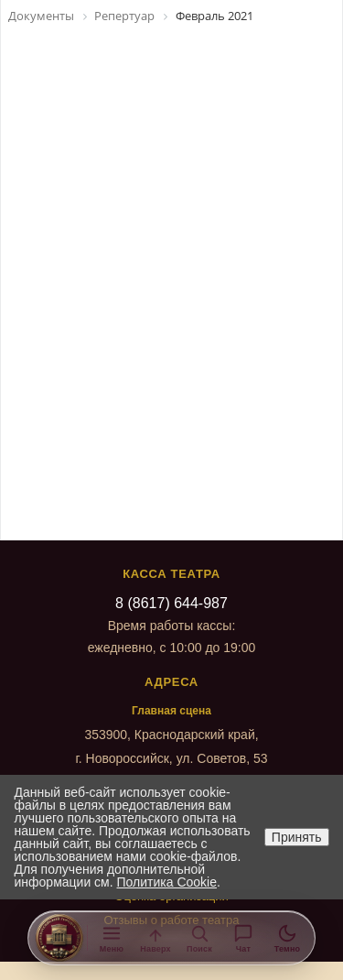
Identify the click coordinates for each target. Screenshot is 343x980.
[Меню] (112, 938)
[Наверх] (155, 938)
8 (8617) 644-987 (171, 603)
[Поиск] (199, 938)
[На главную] (59, 938)
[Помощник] (243, 938)
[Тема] (287, 938)
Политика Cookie (167, 882)
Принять (297, 837)
